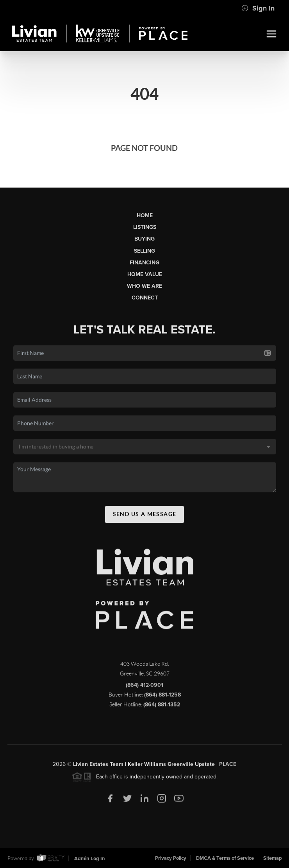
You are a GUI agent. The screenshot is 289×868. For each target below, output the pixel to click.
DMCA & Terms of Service (225, 858)
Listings (145, 227)
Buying (144, 239)
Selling (144, 251)
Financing (144, 263)
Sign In (258, 8)
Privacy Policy (171, 858)
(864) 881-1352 (162, 706)
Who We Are (144, 286)
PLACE (228, 766)
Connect (145, 298)
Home (145, 215)
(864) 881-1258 (162, 697)
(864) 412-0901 (144, 687)
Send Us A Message (145, 516)
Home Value (145, 274)
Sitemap (273, 858)
